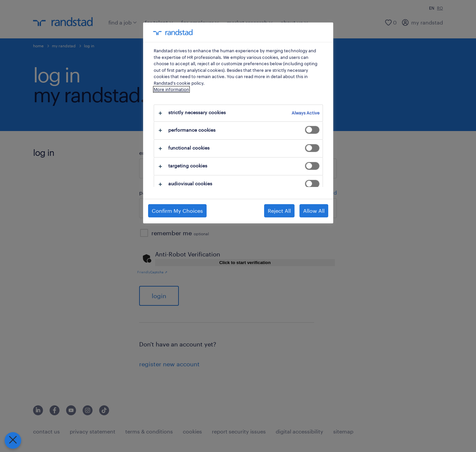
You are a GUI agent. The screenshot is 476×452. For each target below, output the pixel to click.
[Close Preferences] (11, 440)
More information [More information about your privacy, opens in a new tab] (171, 89)
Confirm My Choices (177, 211)
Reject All (279, 211)
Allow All (314, 211)
